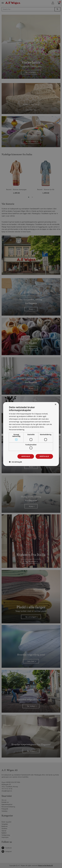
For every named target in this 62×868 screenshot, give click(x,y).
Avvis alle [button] (25, 456)
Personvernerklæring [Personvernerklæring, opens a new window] (17, 429)
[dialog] (31, 434)
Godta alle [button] (44, 456)
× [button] (55, 404)
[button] (15, 462)
